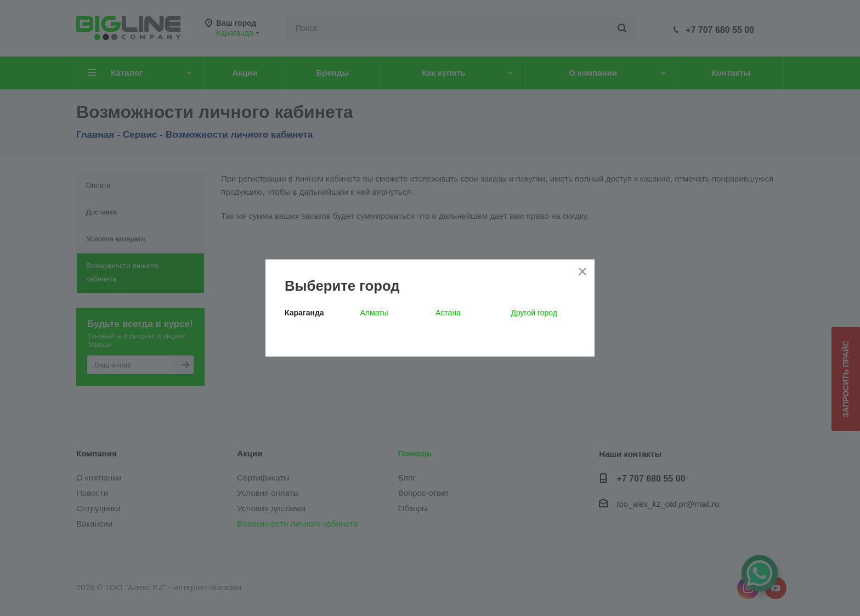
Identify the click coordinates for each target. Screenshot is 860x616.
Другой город (534, 313)
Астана (448, 313)
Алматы (374, 313)
